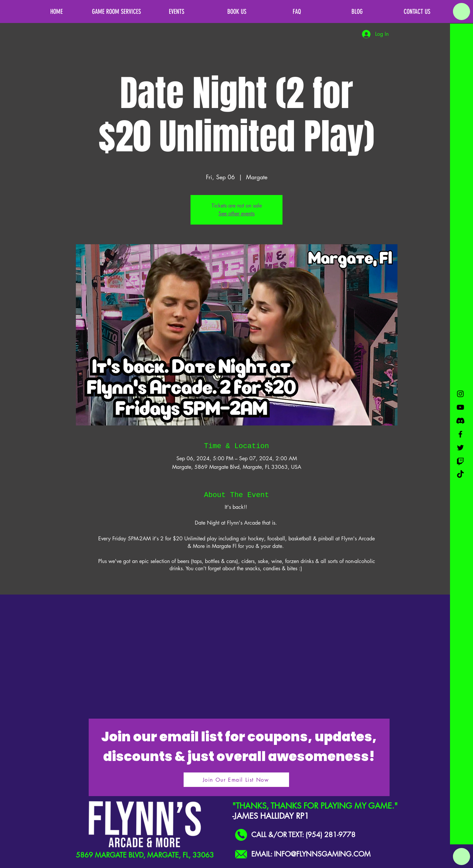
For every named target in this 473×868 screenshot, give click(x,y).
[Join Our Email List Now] (236, 780)
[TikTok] (460, 475)
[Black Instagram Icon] (460, 394)
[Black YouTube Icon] (460, 407)
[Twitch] (460, 461)
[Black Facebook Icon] (460, 434)
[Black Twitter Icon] (460, 448)
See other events (236, 214)
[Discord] (460, 421)
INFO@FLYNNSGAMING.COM (322, 854)
